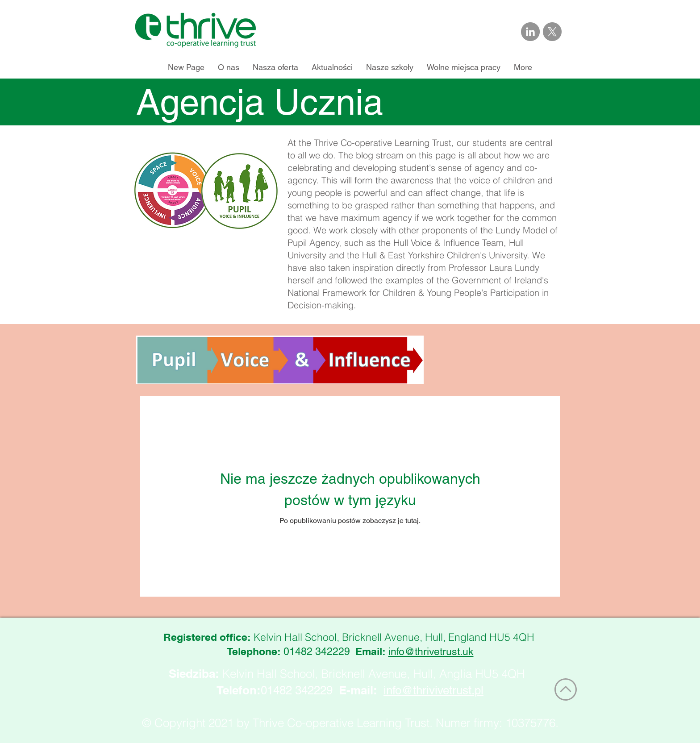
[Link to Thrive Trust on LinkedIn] (530, 32)
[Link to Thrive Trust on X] (552, 32)
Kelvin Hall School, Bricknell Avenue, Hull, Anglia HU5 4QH (374, 674)
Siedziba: (194, 674)
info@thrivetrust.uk (431, 652)
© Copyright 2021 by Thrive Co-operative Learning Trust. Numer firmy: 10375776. (350, 723)
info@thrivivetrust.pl (433, 690)
